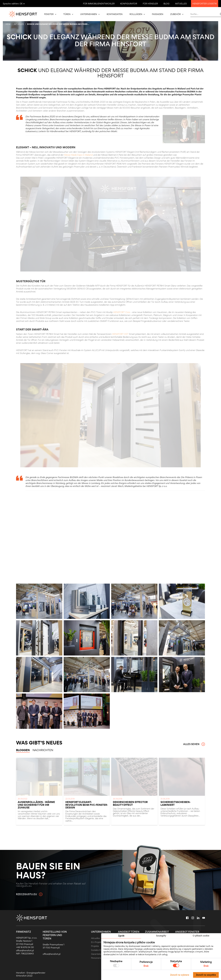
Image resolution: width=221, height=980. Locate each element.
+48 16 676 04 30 (25, 947)
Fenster (50, 14)
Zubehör (177, 14)
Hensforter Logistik (205, 4)
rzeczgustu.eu (29, 894)
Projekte (95, 946)
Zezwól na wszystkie (206, 975)
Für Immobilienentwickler (99, 4)
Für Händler (150, 4)
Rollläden (137, 14)
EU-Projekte (97, 942)
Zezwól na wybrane (180, 975)
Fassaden (158, 14)
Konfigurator (129, 4)
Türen (68, 14)
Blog (166, 4)
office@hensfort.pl (25, 950)
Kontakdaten (115, 14)
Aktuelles (181, 4)
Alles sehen (194, 744)
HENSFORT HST (120, 334)
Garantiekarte (98, 954)
